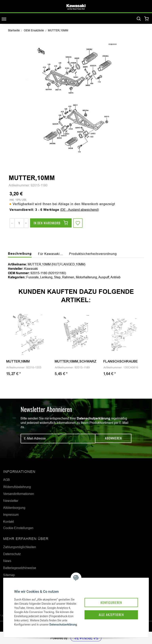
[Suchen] (139, 19)
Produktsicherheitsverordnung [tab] (93, 254)
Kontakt (9, 522)
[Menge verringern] (12, 223)
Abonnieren (113, 438)
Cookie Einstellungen (18, 528)
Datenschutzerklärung (94, 418)
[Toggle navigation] (4, 19)
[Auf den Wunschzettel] (78, 223)
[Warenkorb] (147, 19)
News (7, 561)
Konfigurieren (110, 599)
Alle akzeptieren (110, 612)
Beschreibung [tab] (20, 254)
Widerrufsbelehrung (17, 487)
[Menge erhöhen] (26, 223)
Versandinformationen (19, 494)
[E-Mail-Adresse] (58, 439)
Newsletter (11, 501)
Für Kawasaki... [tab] (50, 254)
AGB (7, 480)
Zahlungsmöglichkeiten (20, 547)
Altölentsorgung (14, 508)
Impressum (11, 515)
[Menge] (19, 223)
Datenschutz (12, 554)
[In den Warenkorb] (51, 223)
